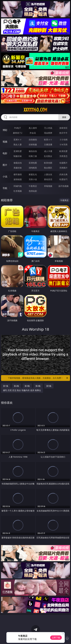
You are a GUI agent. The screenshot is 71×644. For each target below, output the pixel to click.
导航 (5, 188)
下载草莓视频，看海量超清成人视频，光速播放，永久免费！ (38, 378)
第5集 (49, 386)
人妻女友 (48, 174)
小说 (5, 177)
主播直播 (48, 144)
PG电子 (18, 128)
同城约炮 (18, 186)
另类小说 (33, 179)
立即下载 (56, 638)
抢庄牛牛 (63, 133)
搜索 (64, 117)
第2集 (16, 386)
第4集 (38, 386)
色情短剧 (33, 191)
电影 (5, 153)
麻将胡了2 (18, 133)
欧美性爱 (63, 151)
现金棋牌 (48, 133)
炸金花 (33, 133)
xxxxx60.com (35, 110)
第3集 (27, 386)
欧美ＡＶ (48, 140)
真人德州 (33, 128)
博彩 (5, 130)
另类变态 (63, 156)
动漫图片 (63, 163)
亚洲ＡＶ (18, 140)
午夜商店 (33, 186)
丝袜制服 (33, 144)
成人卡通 (48, 151)
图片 (5, 165)
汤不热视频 (63, 186)
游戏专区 (63, 128)
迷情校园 (18, 179)
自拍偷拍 (33, 140)
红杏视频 (18, 191)
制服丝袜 (18, 156)
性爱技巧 (63, 179)
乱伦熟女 (48, 156)
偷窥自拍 (18, 163)
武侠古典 (63, 174)
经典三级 (33, 156)
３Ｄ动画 (63, 140)
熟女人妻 (18, 144)
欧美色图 (48, 163)
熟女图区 (48, 168)
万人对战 (48, 128)
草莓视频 (48, 186)
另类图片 (63, 168)
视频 (5, 142)
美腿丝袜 (18, 168)
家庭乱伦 (33, 174)
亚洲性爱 (18, 151)
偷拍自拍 (33, 151)
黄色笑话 (48, 179)
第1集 (6, 386)
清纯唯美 (33, 168)
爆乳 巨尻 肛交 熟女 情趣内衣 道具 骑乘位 (22, 390)
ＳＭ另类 (63, 144)
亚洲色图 (33, 163)
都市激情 (18, 174)
